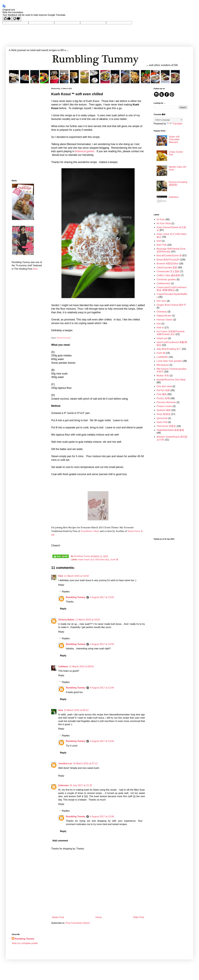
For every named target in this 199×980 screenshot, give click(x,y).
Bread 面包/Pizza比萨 (168, 260)
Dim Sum (161, 301)
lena (61, 710)
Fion (61, 576)
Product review (164, 406)
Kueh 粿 (114, 560)
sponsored (162, 418)
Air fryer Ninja (164, 223)
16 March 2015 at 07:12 (85, 763)
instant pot (162, 338)
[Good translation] (7, 19)
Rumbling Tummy (76, 597)
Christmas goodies (166, 279)
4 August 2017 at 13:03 (102, 597)
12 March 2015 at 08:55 (81, 667)
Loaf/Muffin (162, 357)
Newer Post (58, 917)
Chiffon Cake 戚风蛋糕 (168, 275)
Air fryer (161, 219)
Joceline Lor (65, 763)
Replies (66, 592)
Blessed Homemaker (64, 338)
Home (99, 917)
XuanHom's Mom (90, 531)
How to (160, 328)
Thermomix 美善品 (166, 426)
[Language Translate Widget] (168, 120)
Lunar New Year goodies (169, 361)
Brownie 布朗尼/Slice (167, 264)
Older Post (139, 917)
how (159, 324)
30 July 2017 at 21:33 (81, 785)
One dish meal (164, 386)
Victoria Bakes (66, 620)
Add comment (60, 841)
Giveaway (162, 312)
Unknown (64, 785)
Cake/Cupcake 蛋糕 (167, 267)
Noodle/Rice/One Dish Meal (171, 380)
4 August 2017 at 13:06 (102, 816)
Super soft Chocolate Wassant (174, 139)
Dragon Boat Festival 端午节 (171, 305)
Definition (174, 197)
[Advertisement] (27, 131)
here (35, 269)
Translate (174, 124)
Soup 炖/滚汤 (163, 414)
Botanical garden (85, 151)
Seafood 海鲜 (164, 410)
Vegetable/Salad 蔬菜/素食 (170, 430)
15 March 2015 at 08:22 (76, 710)
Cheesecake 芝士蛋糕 (168, 271)
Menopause (163, 365)
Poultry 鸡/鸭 (163, 398)
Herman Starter (165, 320)
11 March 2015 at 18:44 (76, 576)
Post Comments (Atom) (78, 923)
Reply (61, 585)
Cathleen (63, 667)
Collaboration (163, 283)
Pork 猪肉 (162, 394)
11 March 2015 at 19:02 (88, 620)
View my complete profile (25, 943)
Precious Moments (166, 402)
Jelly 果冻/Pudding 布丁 (169, 349)
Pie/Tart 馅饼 (163, 390)
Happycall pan (164, 316)
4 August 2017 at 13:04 (102, 644)
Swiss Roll (162, 422)
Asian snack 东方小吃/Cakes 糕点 (94, 560)
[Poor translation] (17, 19)
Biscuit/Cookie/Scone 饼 (169, 256)
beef (159, 241)
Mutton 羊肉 (163, 376)
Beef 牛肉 (162, 245)
